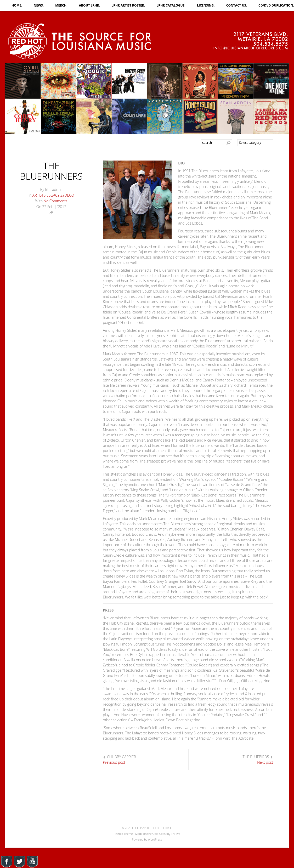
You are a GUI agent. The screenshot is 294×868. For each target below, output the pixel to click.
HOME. (17, 5)
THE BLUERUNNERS (51, 171)
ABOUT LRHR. (89, 5)
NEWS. (39, 5)
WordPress (155, 839)
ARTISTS (39, 195)
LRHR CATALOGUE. (171, 5)
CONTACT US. (237, 5)
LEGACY (53, 195)
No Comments (56, 201)
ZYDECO (67, 195)
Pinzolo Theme (123, 834)
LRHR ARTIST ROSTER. (128, 5)
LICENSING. (206, 5)
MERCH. (61, 5)
